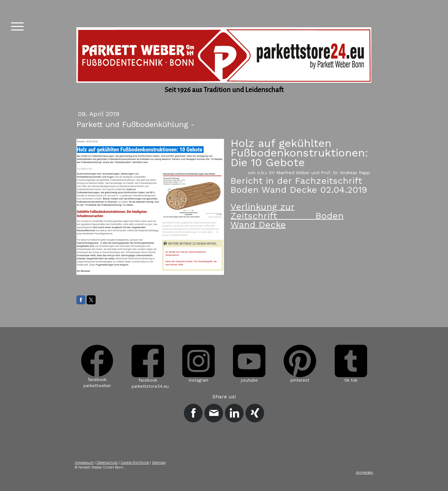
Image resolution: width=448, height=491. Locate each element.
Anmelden (365, 473)
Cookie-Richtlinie (135, 463)
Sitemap (159, 463)
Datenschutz (107, 463)
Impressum (84, 463)
